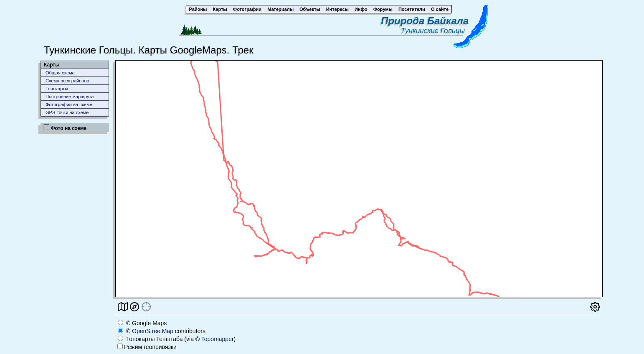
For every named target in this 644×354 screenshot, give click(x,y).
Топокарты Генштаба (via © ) (177, 339)
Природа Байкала (425, 21)
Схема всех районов (67, 81)
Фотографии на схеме (69, 104)
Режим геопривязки (147, 347)
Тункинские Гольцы (435, 31)
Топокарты (57, 89)
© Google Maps (142, 323)
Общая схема (60, 73)
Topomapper (218, 339)
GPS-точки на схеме (67, 112)
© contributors (162, 331)
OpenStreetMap (153, 331)
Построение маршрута (70, 97)
